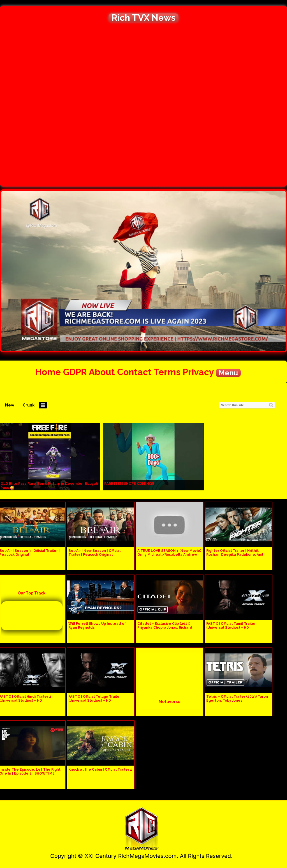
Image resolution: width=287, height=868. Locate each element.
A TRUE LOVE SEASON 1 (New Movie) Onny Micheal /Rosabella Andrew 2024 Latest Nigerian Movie (169, 555)
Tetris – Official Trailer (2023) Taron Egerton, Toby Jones (237, 699)
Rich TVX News (143, 18)
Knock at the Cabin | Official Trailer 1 (100, 770)
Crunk (29, 405)
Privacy (198, 372)
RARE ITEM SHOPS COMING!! (129, 484)
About (102, 372)
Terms (167, 372)
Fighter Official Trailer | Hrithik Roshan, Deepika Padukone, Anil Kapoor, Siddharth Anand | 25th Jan (237, 555)
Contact (134, 372)
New (10, 405)
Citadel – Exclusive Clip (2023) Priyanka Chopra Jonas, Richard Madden (165, 628)
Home (48, 372)
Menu (228, 373)
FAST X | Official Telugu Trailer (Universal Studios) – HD (95, 699)
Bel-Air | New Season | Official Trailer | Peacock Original (94, 553)
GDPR (75, 372)
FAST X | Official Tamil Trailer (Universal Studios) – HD (231, 626)
